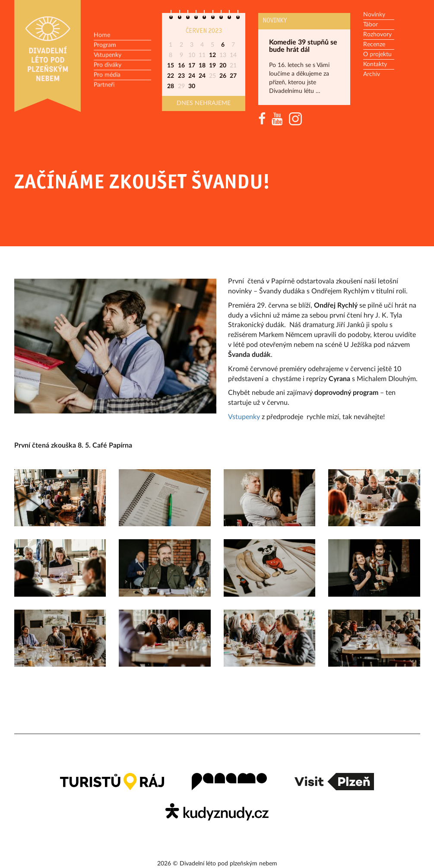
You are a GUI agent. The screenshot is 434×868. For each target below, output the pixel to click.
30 (192, 86)
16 (181, 66)
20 (223, 66)
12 (212, 55)
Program (105, 45)
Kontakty (375, 64)
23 (181, 76)
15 (171, 66)
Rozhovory (377, 35)
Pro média (107, 75)
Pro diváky (108, 65)
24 (192, 76)
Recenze (374, 45)
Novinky (275, 21)
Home (102, 35)
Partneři (104, 85)
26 (223, 76)
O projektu (377, 54)
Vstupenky (108, 55)
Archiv (372, 74)
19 (212, 66)
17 (192, 66)
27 (233, 76)
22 (171, 76)
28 (171, 86)
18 (202, 66)
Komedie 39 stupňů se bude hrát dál (303, 46)
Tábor (371, 25)
